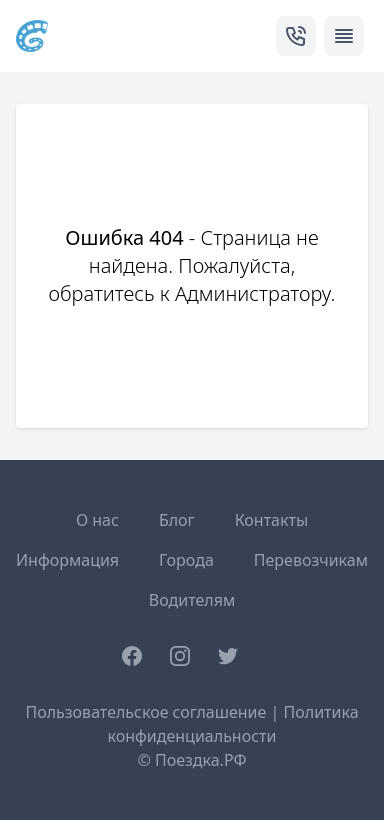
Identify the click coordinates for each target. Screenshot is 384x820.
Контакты (271, 520)
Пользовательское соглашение (145, 712)
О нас (97, 520)
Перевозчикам (311, 560)
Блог (177, 520)
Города (186, 560)
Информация (67, 560)
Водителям (192, 600)
